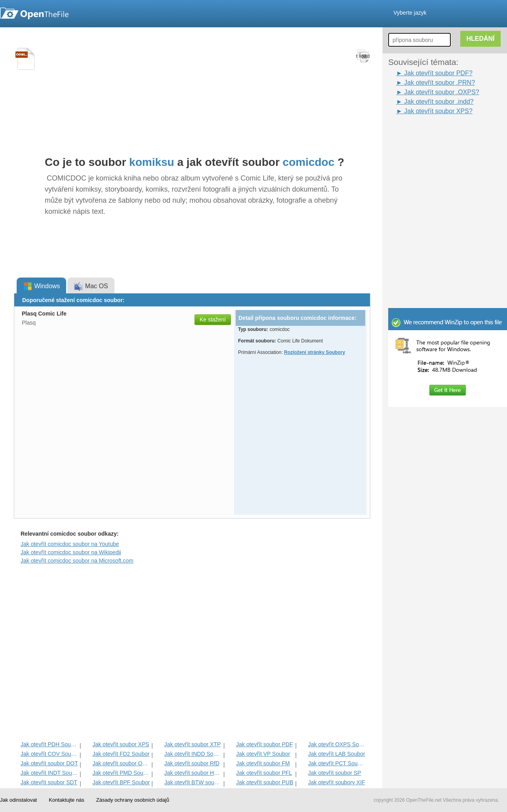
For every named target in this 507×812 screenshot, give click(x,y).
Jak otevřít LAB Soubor (337, 754)
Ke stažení (213, 319)
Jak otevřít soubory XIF (337, 782)
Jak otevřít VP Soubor (263, 754)
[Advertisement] (436, 134)
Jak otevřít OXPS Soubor (337, 744)
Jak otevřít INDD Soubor (193, 754)
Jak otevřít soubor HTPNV (193, 773)
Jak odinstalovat (18, 800)
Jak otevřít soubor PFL (264, 773)
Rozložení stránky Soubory (314, 352)
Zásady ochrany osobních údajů (133, 800)
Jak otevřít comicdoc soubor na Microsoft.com (77, 561)
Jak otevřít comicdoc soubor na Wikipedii (71, 552)
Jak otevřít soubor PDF (264, 744)
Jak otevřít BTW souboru (193, 782)
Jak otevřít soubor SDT (49, 782)
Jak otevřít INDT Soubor (49, 773)
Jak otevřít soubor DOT (49, 763)
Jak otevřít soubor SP (335, 773)
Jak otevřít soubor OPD (121, 763)
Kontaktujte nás (67, 800)
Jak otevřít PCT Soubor (337, 763)
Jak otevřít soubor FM (263, 763)
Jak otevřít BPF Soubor (121, 782)
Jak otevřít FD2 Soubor (121, 754)
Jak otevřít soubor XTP (193, 744)
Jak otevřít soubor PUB (265, 782)
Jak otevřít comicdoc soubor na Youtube (70, 544)
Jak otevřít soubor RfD (192, 763)
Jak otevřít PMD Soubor (121, 773)
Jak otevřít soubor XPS (121, 744)
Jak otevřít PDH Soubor (49, 744)
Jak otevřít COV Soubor (49, 754)
